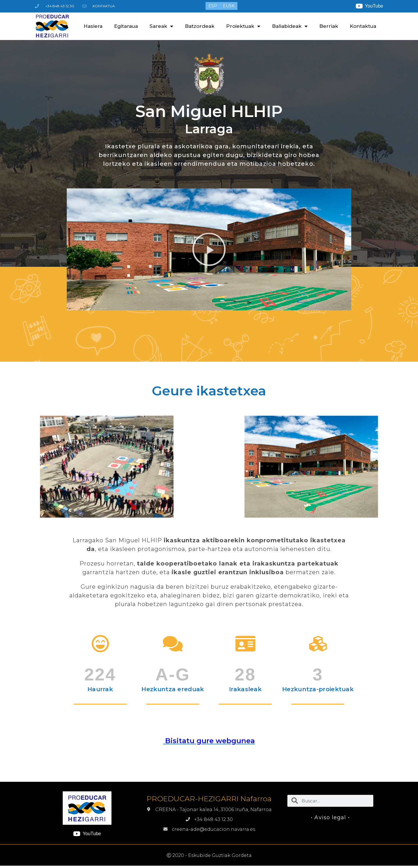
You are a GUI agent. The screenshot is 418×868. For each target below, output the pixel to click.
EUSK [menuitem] (229, 6)
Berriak (329, 26)
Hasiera (93, 26)
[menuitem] (213, 6)
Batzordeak (200, 26)
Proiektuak (243, 26)
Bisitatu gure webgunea (209, 741)
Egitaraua (126, 26)
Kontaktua (363, 26)
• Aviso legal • (330, 817)
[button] (209, 249)
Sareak (161, 26)
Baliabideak (290, 26)
